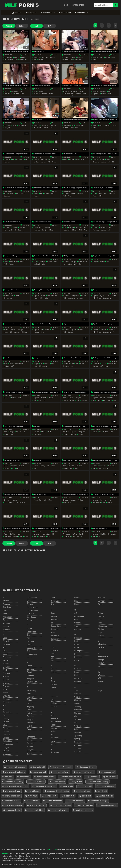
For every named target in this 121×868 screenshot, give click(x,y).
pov (20, 230)
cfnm (5, 725)
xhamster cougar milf (12, 805)
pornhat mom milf (84, 805)
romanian (78, 678)
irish (52, 657)
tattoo (101, 613)
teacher (36, 196)
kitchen (36, 162)
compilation (8, 57)
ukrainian (102, 644)
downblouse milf (107, 772)
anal (35, 91)
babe (5, 638)
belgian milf (76, 782)
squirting (41, 60)
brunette (44, 398)
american (96, 364)
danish (29, 629)
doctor (29, 645)
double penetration (40, 94)
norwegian (55, 752)
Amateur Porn (81, 13)
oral (76, 620)
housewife (37, 128)
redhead (107, 125)
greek (53, 598)
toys (100, 632)
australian (7, 627)
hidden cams (56, 626)
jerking (73, 194)
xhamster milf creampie (61, 767)
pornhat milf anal (82, 791)
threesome (78, 60)
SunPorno (26, 55)
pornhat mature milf (107, 805)
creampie (15, 91)
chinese (6, 731)
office (77, 613)
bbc (5, 648)
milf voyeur (31, 796)
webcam (102, 675)
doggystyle (67, 536)
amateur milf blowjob (58, 810)
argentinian (8, 617)
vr (99, 666)
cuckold (15, 228)
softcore (80, 298)
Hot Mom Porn (48, 13)
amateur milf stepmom (15, 767)
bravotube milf (38, 767)
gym (52, 604)
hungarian (55, 639)
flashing (30, 716)
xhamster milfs (49, 796)
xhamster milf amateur (70, 777)
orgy (76, 626)
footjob (12, 432)
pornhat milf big (57, 782)
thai (100, 623)
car (4, 715)
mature (10, 60)
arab (5, 614)
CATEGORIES (78, 5)
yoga (100, 690)
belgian (95, 262)
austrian (6, 630)
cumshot (45, 125)
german (30, 740)
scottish (78, 694)
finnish (30, 710)
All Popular (31, 13)
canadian (103, 330)
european (66, 125)
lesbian (73, 57)
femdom (37, 230)
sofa (76, 723)
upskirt (101, 647)
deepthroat (31, 632)
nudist (77, 598)
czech (29, 620)
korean (53, 688)
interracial (111, 194)
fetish (65, 160)
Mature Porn (65, 13)
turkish (101, 636)
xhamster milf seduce (45, 777)
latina (53, 700)
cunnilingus (31, 617)
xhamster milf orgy (60, 772)
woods (101, 681)
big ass (95, 296)
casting (81, 91)
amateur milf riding (34, 810)
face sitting (31, 690)
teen (100, 620)
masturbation (52, 296)
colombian (7, 741)
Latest (22, 26)
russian (7, 162)
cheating (7, 160)
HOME (66, 5)
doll (28, 651)
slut (76, 716)
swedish (110, 502)
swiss (101, 604)
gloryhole (31, 750)
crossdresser (32, 598)
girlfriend (30, 743)
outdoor (78, 629)
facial (29, 694)
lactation (54, 697)
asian (6, 330)
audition (66, 91)
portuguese (79, 651)
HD (49, 26)
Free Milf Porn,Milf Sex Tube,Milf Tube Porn (22, 5)
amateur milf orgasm (83, 810)
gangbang (31, 737)
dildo (29, 638)
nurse (77, 604)
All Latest (17, 13)
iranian (53, 654)
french (36, 194)
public (77, 660)
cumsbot (47, 228)
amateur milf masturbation (57, 791)
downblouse (32, 654)
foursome (31, 723)
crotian (30, 601)
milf (16, 60)
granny (24, 57)
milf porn (7, 777)
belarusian (7, 657)
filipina (30, 703)
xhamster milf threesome (44, 786)
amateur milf (110, 777)
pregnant (12, 264)
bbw (5, 651)
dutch (51, 94)
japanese (96, 94)
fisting (29, 713)
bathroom (7, 644)
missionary (55, 738)
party (76, 641)
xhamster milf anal (11, 791)
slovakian (78, 710)
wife (94, 60)
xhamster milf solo (36, 805)
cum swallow (20, 502)
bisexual (36, 432)
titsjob (101, 629)
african (6, 601)
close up (7, 735)
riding (77, 672)
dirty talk (30, 641)
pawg (77, 644)
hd (5, 60)
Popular (9, 26)
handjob (53, 125)
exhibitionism (32, 682)
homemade (8, 94)
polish (77, 648)
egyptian (30, 669)
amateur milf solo (104, 796)
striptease (78, 752)
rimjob (77, 675)
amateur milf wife (12, 810)
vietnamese (103, 656)
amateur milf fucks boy (97, 782)
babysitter (7, 641)
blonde (102, 160)
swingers (7, 128)
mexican (54, 728)
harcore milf (68, 796)
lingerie (80, 57)
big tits (95, 57)
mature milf (23, 777)
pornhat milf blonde (53, 801)
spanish (7, 196)
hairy (102, 57)
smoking (78, 719)
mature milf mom (75, 801)
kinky (53, 681)
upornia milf (67, 786)
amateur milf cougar (98, 801)
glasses (22, 228)
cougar (17, 57)
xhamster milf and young (14, 772)
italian (53, 660)
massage (11, 194)
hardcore (45, 57)
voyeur (101, 663)
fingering (104, 228)
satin (76, 690)
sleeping (78, 707)
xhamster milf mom (86, 767)
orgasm (70, 332)
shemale (78, 700)
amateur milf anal (11, 801)
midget (53, 731)
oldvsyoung (22, 125)
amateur (66, 194)
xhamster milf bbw (11, 796)
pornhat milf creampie (60, 805)
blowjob (109, 160)
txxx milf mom (32, 791)
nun (76, 601)
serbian (77, 697)
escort (29, 672)
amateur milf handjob (84, 772)
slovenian (78, 713)
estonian (30, 675)
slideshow (23, 60)
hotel (10, 230)
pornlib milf (101, 791)
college (6, 738)
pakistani (78, 638)
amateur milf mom (106, 786)
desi (28, 635)
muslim (36, 332)
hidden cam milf (38, 772)
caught (6, 722)
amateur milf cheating (13, 782)
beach (5, 654)
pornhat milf (92, 777)
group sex (55, 601)
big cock (37, 57)
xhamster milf (85, 786)
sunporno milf (31, 801)
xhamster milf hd (36, 782)
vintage (101, 660)
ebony (100, 194)
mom (14, 125)
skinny (114, 125)
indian (53, 647)
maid (53, 715)
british (36, 466)
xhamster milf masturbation (15, 786)
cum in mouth (68, 94)
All (37, 26)
